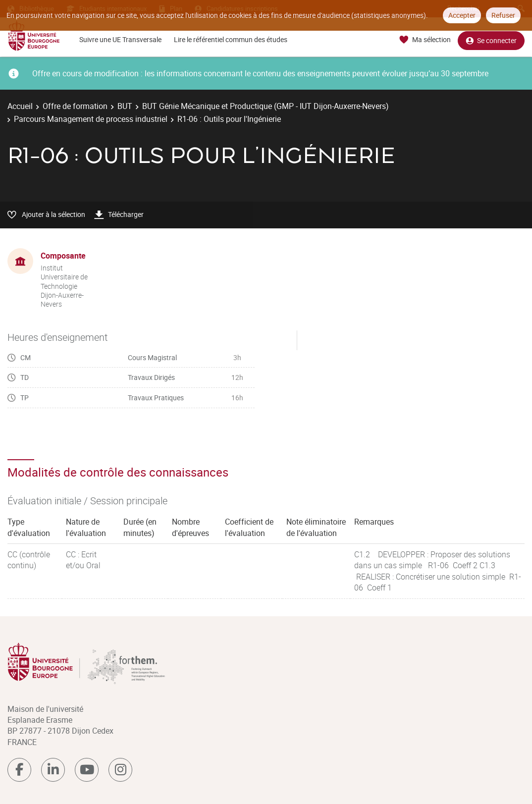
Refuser (503, 15)
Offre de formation (75, 106)
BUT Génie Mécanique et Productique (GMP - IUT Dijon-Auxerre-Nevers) (266, 106)
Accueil (20, 106)
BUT (125, 106)
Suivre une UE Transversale (120, 39)
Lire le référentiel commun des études (231, 39)
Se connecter (491, 40)
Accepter (462, 15)
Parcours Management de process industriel (91, 119)
